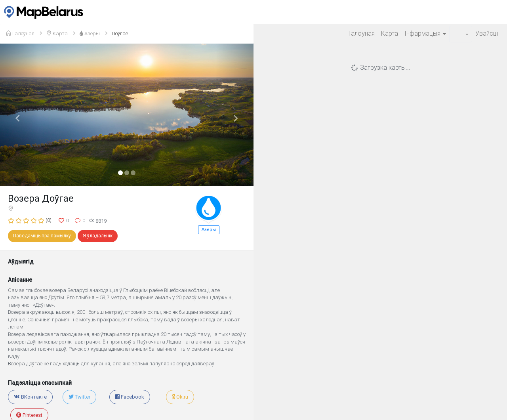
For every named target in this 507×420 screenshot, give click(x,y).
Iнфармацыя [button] (425, 33)
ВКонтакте (30, 397)
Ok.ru (180, 397)
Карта (390, 33)
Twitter (79, 397)
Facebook (130, 397)
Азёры (209, 230)
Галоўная (362, 33)
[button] (461, 34)
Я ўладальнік (98, 236)
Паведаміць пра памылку (42, 236)
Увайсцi (487, 33)
